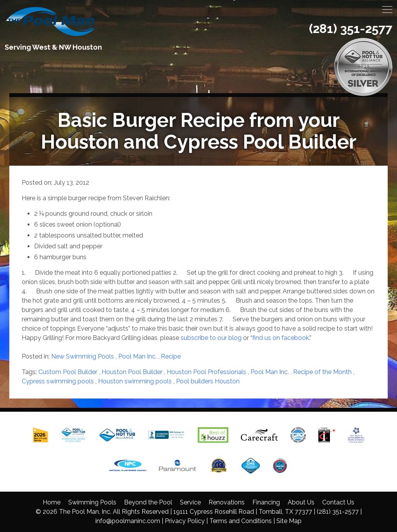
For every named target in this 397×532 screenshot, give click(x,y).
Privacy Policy (185, 521)
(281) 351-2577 (351, 29)
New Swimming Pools (83, 356)
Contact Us (338, 502)
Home (52, 502)
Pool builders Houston (208, 381)
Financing (266, 502)
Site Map (289, 521)
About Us (301, 502)
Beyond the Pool (148, 502)
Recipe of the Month (322, 372)
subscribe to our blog (212, 338)
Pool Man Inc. (137, 356)
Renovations (227, 502)
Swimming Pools (92, 502)
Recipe (171, 356)
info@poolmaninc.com (128, 521)
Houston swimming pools (135, 381)
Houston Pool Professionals (206, 372)
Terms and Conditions (241, 521)
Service (190, 502)
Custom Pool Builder (68, 372)
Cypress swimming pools (58, 381)
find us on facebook (281, 338)
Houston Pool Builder (132, 372)
